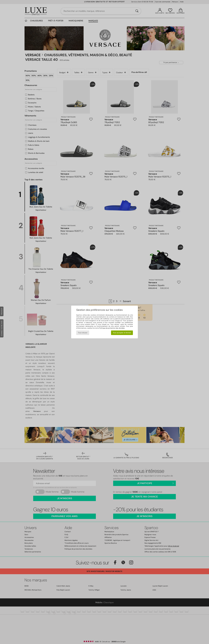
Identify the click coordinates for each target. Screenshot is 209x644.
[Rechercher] (137, 11)
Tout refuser (83, 333)
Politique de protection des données (112, 328)
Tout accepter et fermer (122, 333)
